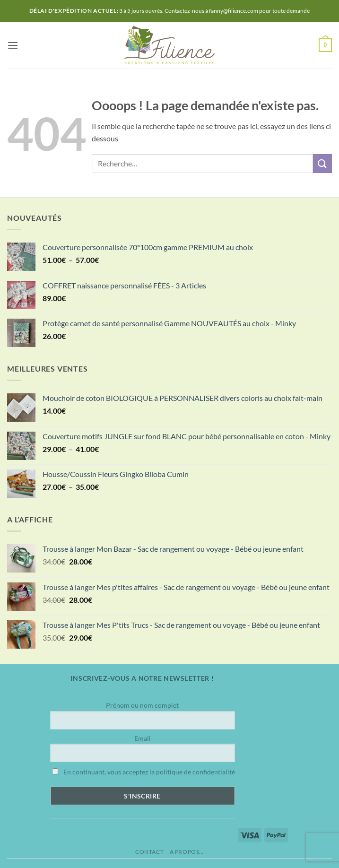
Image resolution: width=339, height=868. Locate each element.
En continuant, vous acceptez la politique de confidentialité (143, 772)
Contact (149, 852)
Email (143, 738)
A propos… (187, 852)
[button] (13, 45)
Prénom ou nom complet (142, 705)
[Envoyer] (322, 163)
